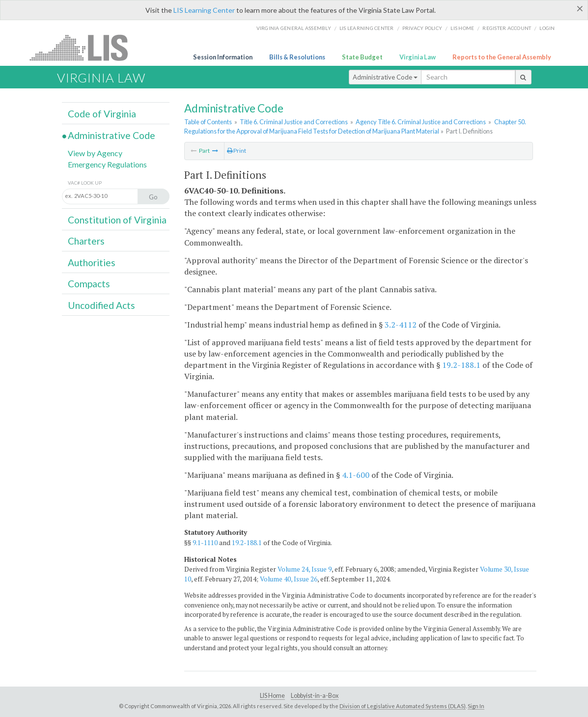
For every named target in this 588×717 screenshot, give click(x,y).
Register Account (507, 28)
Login (547, 28)
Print (237, 151)
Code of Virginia (102, 114)
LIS (84, 47)
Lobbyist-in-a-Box (315, 696)
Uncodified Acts (101, 305)
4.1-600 (356, 475)
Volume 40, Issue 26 (289, 579)
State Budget (362, 57)
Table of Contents (208, 122)
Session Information (223, 57)
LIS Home (272, 696)
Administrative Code (385, 77)
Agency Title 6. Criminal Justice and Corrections (421, 122)
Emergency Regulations (107, 164)
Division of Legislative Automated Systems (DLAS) (403, 706)
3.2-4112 (401, 325)
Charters (86, 241)
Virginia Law (418, 57)
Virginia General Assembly (294, 28)
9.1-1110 (205, 543)
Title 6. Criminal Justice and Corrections (294, 122)
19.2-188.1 (461, 365)
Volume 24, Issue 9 (305, 569)
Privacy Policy (422, 28)
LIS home (462, 28)
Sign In (476, 706)
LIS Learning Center (204, 10)
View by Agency (95, 153)
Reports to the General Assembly (502, 57)
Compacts (89, 284)
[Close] (580, 8)
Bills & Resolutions (297, 57)
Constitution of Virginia (117, 220)
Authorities (92, 262)
